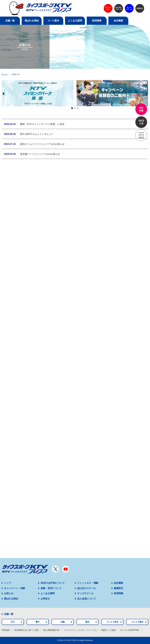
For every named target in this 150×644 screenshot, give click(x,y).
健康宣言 (119, 588)
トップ (7, 583)
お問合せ (45, 599)
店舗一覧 (9, 614)
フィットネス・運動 (88, 583)
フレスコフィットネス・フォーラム (81, 630)
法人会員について (87, 599)
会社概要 (119, 583)
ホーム (5, 74)
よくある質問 (48, 593)
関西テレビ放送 (109, 630)
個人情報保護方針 (52, 630)
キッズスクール (85, 593)
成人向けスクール (87, 588)
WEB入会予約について (53, 583)
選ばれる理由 (11, 599)
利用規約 (6, 630)
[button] (72, 108)
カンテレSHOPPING (130, 630)
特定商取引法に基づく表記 (27, 630)
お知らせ (9, 593)
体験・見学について (51, 588)
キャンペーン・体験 (15, 588)
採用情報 (119, 593)
